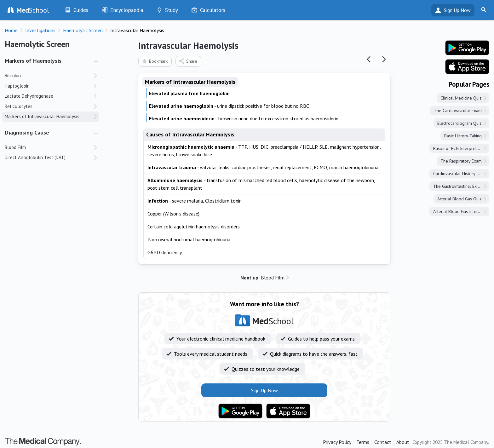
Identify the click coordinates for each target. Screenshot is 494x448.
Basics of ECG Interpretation (460, 148)
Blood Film (262, 278)
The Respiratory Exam (461, 161)
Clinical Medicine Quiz (461, 98)
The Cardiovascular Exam (458, 111)
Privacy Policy (337, 442)
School (33, 10)
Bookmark (155, 61)
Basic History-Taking (463, 136)
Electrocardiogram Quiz (460, 123)
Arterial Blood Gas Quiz (460, 199)
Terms (363, 442)
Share (188, 61)
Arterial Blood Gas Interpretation (461, 211)
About (403, 442)
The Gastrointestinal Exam (458, 186)
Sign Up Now (457, 10)
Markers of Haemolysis (33, 61)
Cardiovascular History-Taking (461, 174)
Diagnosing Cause (27, 132)
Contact (383, 442)
